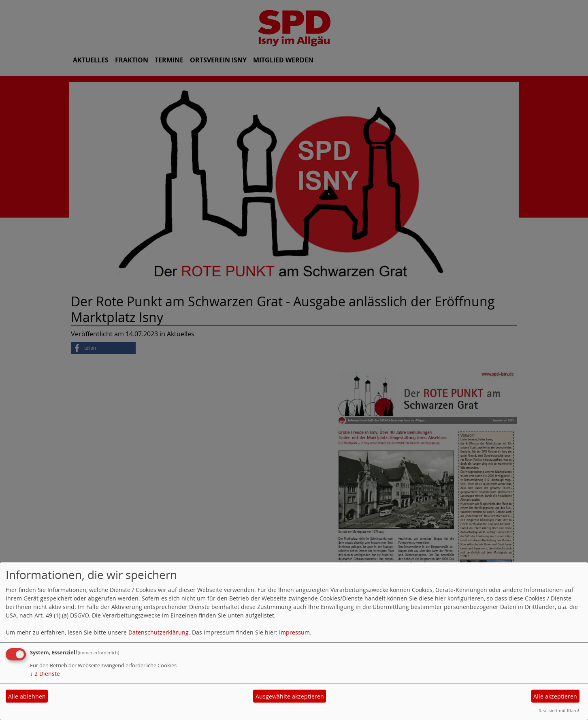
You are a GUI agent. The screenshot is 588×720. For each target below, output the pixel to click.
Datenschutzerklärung (159, 632)
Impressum (294, 632)
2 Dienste (45, 674)
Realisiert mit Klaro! (559, 710)
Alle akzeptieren (555, 696)
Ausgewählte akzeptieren (290, 696)
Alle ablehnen (27, 696)
